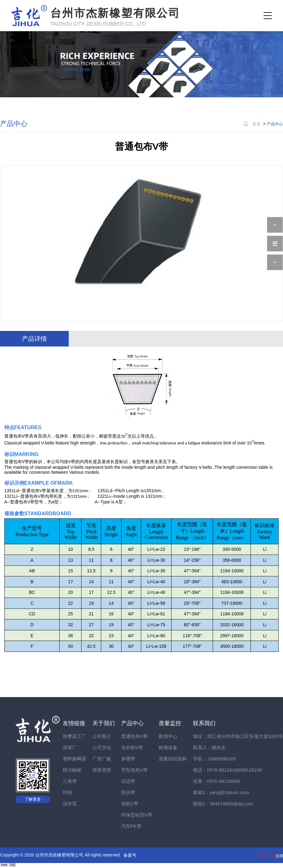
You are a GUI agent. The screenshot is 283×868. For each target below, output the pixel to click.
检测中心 (168, 736)
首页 (256, 124)
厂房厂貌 (102, 759)
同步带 (128, 792)
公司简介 (102, 736)
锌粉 (67, 792)
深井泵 (70, 804)
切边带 (128, 781)
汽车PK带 (131, 826)
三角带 (70, 781)
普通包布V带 (134, 736)
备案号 (130, 855)
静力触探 (72, 770)
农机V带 (130, 804)
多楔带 (128, 759)
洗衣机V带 (132, 747)
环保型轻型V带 (137, 815)
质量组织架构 (173, 759)
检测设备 (168, 747)
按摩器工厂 (74, 736)
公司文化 (102, 747)
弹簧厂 (70, 747)
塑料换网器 (74, 759)
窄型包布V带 (134, 770)
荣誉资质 (102, 770)
